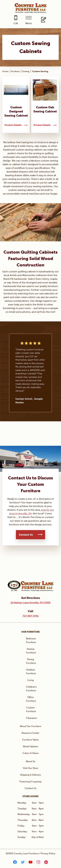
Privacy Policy (48, 853)
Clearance (31, 718)
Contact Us (26, 535)
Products (15, 71)
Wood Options (30, 746)
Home (5, 71)
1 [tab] (28, 414)
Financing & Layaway (30, 782)
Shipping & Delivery (30, 775)
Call (16, 23)
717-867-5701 (31, 616)
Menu (29, 23)
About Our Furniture (30, 726)
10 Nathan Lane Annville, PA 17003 (30, 603)
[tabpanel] (30, 373)
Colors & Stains (31, 753)
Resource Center (30, 733)
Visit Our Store (30, 768)
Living (30, 680)
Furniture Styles (30, 740)
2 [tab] (33, 414)
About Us (31, 761)
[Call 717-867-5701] (16, 20)
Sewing (26, 71)
